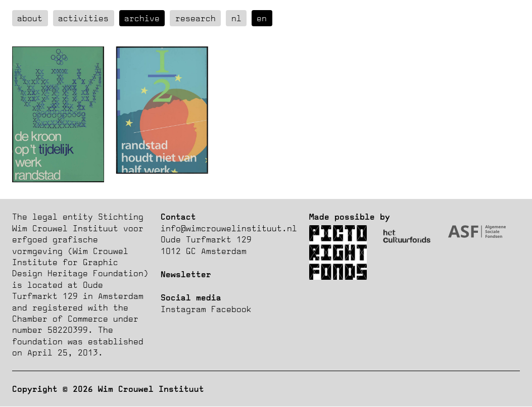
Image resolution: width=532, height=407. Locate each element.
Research (196, 18)
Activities (83, 18)
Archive (142, 18)
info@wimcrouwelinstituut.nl (229, 228)
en (262, 18)
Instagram (183, 309)
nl (236, 18)
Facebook (231, 309)
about (30, 18)
